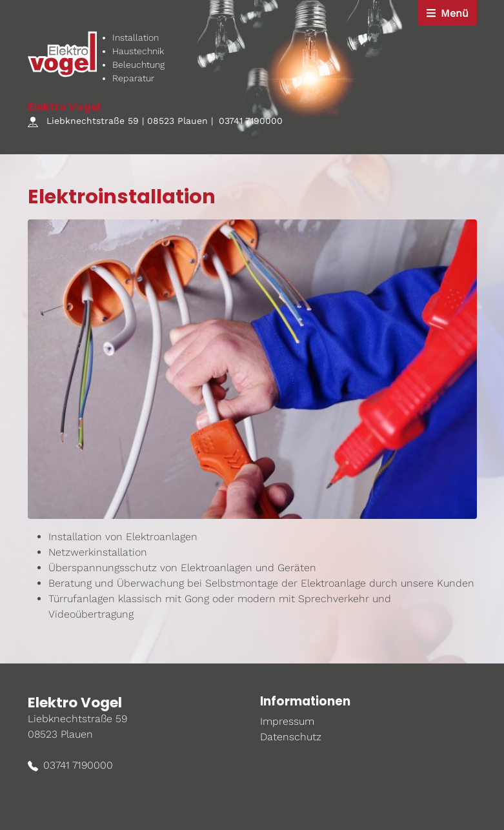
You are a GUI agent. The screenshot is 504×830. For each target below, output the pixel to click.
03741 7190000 (251, 121)
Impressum (287, 721)
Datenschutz (291, 737)
